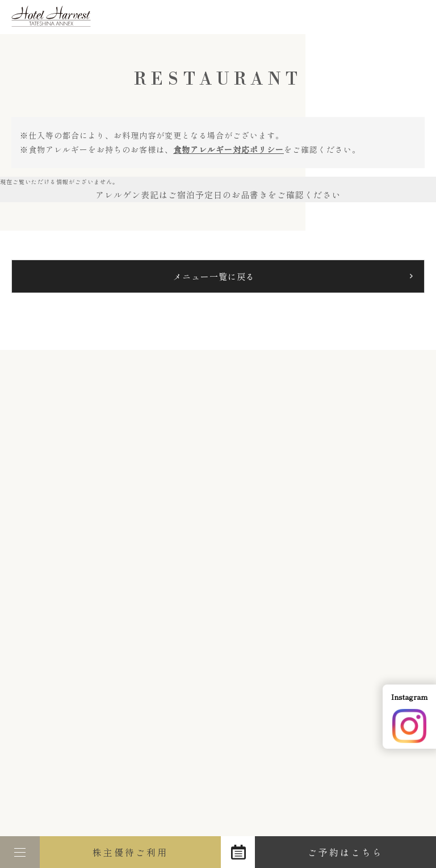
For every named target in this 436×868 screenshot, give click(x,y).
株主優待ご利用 (130, 852)
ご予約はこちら (345, 852)
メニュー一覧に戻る (214, 276)
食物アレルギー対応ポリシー (229, 149)
